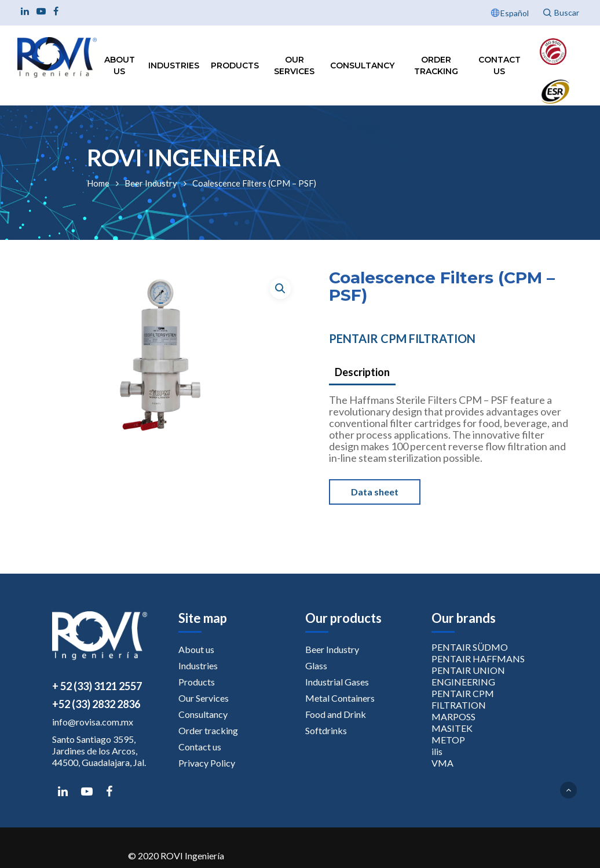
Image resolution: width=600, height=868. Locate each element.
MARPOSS (453, 716)
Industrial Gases (337, 682)
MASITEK (452, 728)
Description (362, 372)
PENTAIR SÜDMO (470, 647)
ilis (437, 751)
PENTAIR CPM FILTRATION (402, 338)
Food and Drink (336, 714)
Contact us (500, 65)
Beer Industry (151, 183)
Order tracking (436, 65)
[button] (280, 289)
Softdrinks (326, 730)
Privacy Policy (207, 763)
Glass (316, 665)
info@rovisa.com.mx (93, 722)
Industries (174, 65)
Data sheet (375, 492)
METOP (448, 740)
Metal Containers (340, 698)
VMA (442, 763)
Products (235, 65)
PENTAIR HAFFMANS (478, 659)
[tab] (362, 373)
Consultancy (362, 65)
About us (120, 65)
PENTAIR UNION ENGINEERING (468, 676)
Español (515, 13)
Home (98, 183)
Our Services (294, 65)
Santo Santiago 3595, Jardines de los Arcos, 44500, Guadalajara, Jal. (99, 751)
